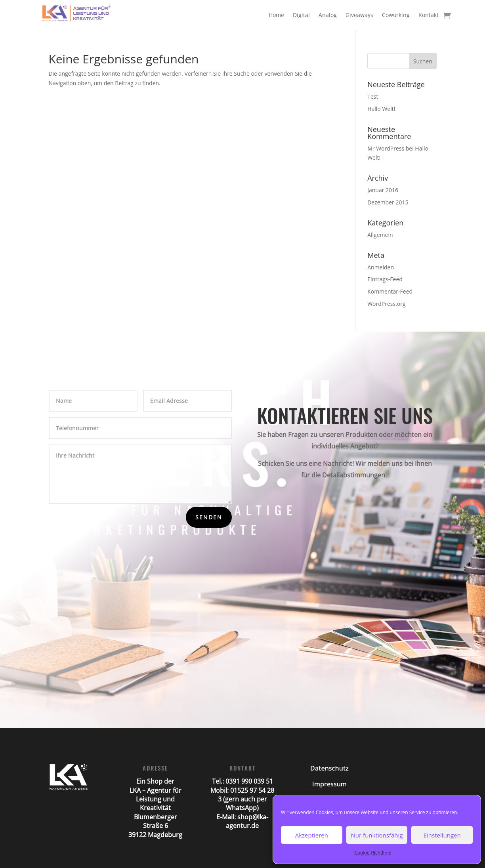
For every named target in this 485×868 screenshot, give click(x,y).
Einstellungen (442, 835)
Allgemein (380, 235)
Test (373, 96)
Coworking (396, 15)
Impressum (329, 784)
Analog (328, 15)
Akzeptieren (312, 835)
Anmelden (381, 267)
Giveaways (359, 15)
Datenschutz (329, 768)
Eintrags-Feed (385, 279)
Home (276, 15)
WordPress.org (386, 304)
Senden (209, 517)
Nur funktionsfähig (377, 835)
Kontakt (429, 15)
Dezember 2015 (388, 202)
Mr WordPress (386, 148)
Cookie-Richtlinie (373, 853)
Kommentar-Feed (390, 291)
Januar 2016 (383, 190)
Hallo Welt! (381, 109)
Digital (301, 15)
